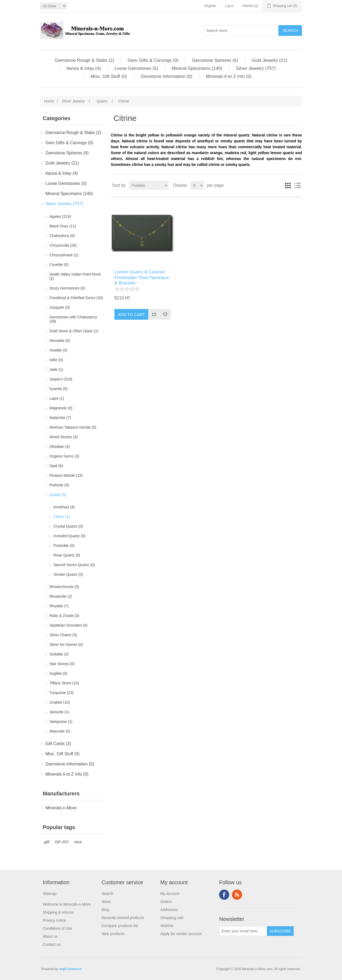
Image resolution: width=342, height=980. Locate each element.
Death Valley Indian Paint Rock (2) (75, 276)
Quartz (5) (58, 495)
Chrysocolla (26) (63, 245)
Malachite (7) (60, 418)
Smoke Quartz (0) (68, 574)
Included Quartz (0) (69, 536)
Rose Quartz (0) (67, 555)
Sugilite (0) (58, 673)
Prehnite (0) (59, 485)
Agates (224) (60, 216)
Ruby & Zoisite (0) (64, 616)
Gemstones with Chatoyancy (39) (73, 319)
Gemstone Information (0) (166, 76)
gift (47, 842)
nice (78, 842)
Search (107, 894)
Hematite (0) (60, 341)
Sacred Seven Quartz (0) (74, 565)
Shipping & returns (58, 912)
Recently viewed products (123, 918)
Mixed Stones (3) (64, 437)
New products (113, 934)
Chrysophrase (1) (64, 255)
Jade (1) (56, 369)
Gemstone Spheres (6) (215, 60)
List (297, 185)
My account (170, 894)
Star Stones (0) (62, 664)
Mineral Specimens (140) (197, 68)
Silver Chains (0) (63, 635)
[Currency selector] (53, 6)
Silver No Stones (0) (66, 645)
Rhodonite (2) (61, 596)
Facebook (224, 895)
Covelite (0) (59, 265)
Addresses (169, 910)
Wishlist (167, 926)
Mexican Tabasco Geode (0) (73, 427)
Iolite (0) (56, 360)
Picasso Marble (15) (66, 475)
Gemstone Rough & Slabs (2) (84, 60)
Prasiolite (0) (64, 546)
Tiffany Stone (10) (64, 683)
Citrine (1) (62, 517)
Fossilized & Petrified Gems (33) (76, 298)
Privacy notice (54, 920)
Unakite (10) (60, 702)
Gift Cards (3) (58, 744)
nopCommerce (71, 969)
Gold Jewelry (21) (269, 60)
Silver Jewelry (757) (256, 68)
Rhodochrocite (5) (64, 587)
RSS (237, 895)
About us (50, 936)
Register (210, 6)
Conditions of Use (58, 928)
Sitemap (50, 894)
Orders (166, 902)
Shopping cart (172, 918)
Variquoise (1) (61, 722)
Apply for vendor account (181, 934)
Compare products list (120, 926)
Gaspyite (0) (60, 307)
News (106, 902)
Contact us (52, 944)
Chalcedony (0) (62, 236)
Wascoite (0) (60, 731)
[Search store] (241, 30)
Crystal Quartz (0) (68, 526)
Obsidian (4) (60, 447)
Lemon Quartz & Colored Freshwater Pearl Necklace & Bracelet (142, 277)
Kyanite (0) (59, 389)
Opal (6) (56, 466)
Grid (288, 185)
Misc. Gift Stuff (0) (109, 76)
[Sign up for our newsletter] (243, 931)
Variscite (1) (59, 712)
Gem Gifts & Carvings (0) (153, 60)
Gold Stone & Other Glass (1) (74, 331)
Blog (105, 910)
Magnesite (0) (61, 408)
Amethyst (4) (64, 507)
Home (49, 101)
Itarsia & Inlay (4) (84, 68)
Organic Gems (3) (64, 456)
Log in (229, 6)
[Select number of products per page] (197, 185)
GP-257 (62, 842)
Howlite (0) (58, 350)
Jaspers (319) (61, 379)
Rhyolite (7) (59, 606)
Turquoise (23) (62, 693)
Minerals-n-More (61, 808)
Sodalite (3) (59, 654)
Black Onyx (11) (63, 226)
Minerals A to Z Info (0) (229, 76)
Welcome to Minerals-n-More (67, 904)
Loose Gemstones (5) (136, 68)
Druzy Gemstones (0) (67, 288)
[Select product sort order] (149, 185)
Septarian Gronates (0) (68, 625)
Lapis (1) (57, 398)
